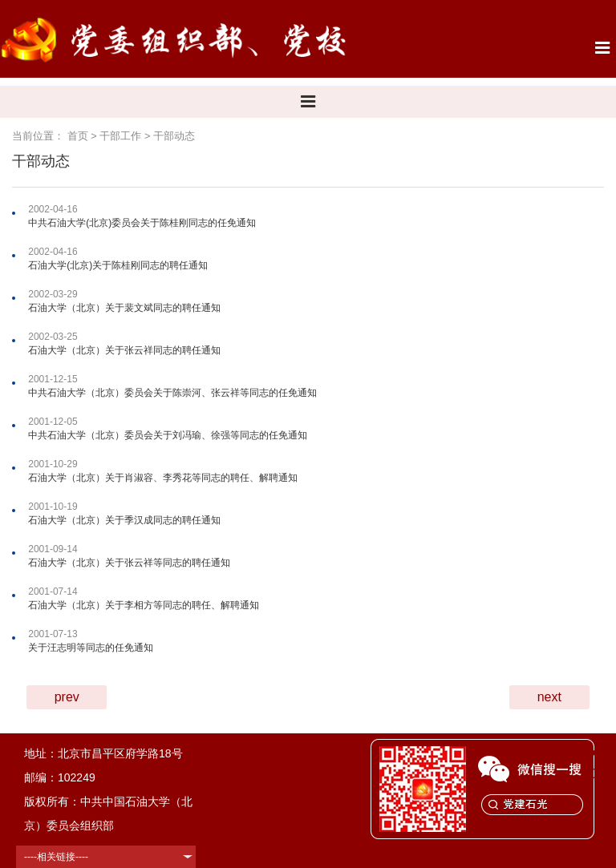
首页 (78, 136)
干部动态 (174, 136)
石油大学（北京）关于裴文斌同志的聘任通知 (124, 308)
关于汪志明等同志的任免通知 (91, 648)
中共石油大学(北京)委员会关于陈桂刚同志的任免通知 (142, 223)
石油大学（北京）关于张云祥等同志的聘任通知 (129, 563)
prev (67, 697)
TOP (595, 764)
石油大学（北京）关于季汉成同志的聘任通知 (124, 520)
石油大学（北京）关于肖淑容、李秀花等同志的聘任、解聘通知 (163, 478)
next (549, 697)
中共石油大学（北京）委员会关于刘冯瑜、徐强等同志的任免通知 (168, 435)
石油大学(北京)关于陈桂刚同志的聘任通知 (118, 265)
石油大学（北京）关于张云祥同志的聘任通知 (124, 350)
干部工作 (120, 136)
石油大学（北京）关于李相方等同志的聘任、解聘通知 (144, 605)
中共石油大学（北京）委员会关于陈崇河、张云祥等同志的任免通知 (172, 393)
